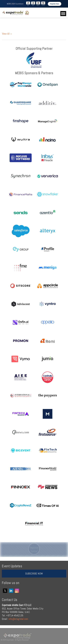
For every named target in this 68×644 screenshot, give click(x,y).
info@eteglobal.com (18, 619)
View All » (7, 34)
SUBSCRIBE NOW (34, 574)
